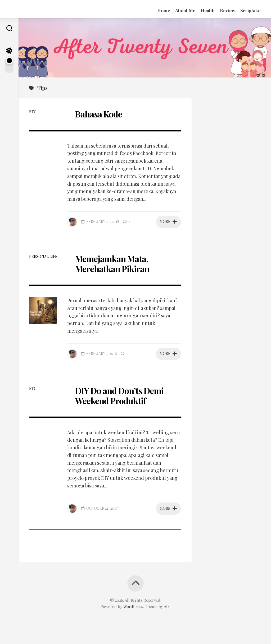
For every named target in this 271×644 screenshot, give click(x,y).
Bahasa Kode (99, 114)
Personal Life (43, 256)
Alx (167, 606)
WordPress (133, 606)
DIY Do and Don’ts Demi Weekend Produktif (119, 396)
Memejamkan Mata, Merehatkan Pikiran (112, 264)
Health (208, 10)
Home (164, 10)
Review (227, 10)
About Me (185, 10)
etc (33, 112)
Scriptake (250, 10)
